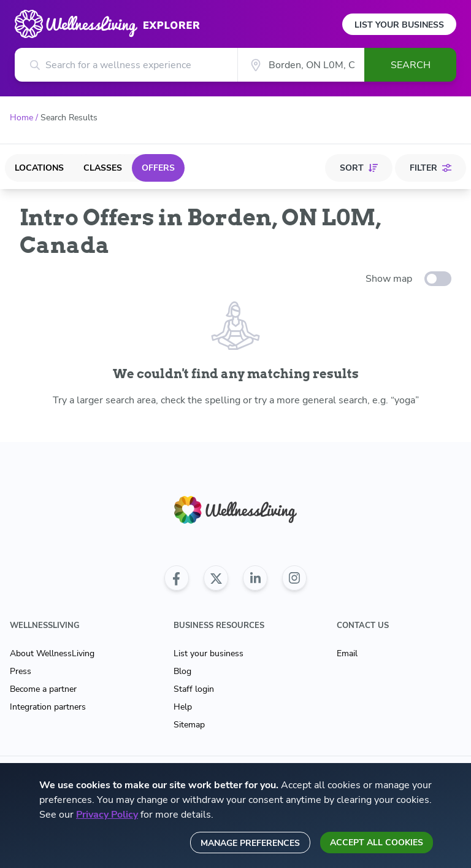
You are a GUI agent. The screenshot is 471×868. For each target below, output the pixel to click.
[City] (301, 65)
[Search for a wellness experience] (126, 65)
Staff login (194, 689)
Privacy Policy (107, 815)
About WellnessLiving (52, 653)
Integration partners (48, 707)
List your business (209, 653)
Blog (182, 671)
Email (347, 653)
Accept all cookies (377, 843)
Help (183, 707)
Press (21, 671)
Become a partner (43, 689)
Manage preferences (250, 843)
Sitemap (189, 725)
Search (411, 65)
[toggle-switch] (438, 279)
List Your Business (399, 25)
